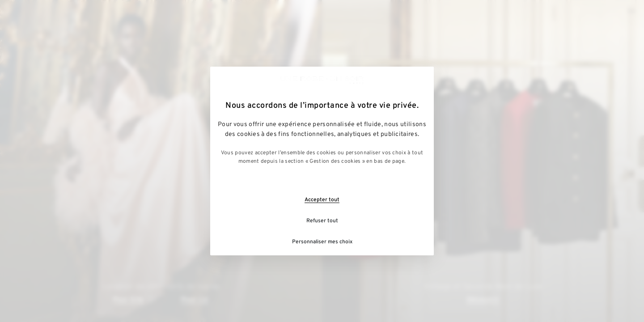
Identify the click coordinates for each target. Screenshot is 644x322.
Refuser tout (322, 221)
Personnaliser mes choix (322, 242)
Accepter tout (322, 200)
